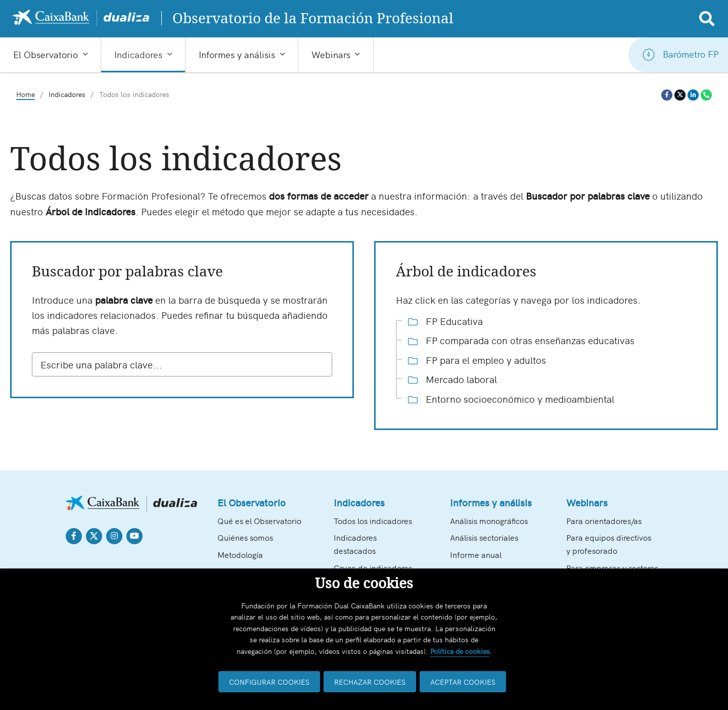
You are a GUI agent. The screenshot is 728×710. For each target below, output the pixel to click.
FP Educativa (445, 321)
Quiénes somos (245, 537)
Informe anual (476, 554)
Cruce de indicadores (373, 567)
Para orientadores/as (604, 520)
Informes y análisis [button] (237, 54)
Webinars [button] (331, 54)
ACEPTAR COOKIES (463, 682)
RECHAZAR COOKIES (370, 682)
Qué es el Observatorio (259, 520)
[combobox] (182, 364)
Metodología (240, 554)
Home (26, 94)
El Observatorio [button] (45, 54)
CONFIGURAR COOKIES (269, 682)
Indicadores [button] (138, 54)
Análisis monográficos (489, 520)
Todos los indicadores (373, 520)
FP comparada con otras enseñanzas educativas (521, 340)
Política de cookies (460, 651)
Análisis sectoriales (484, 537)
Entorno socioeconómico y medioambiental (511, 399)
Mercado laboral (452, 379)
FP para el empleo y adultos (477, 360)
